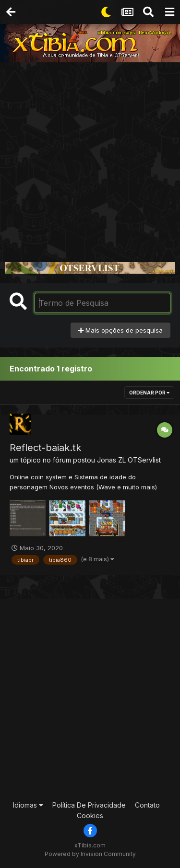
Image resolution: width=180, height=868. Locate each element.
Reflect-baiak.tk (45, 448)
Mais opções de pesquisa (120, 330)
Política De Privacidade (89, 805)
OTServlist (144, 460)
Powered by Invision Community (90, 854)
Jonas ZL (111, 460)
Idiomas (28, 805)
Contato (147, 805)
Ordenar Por (149, 393)
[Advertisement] (90, 157)
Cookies (90, 816)
